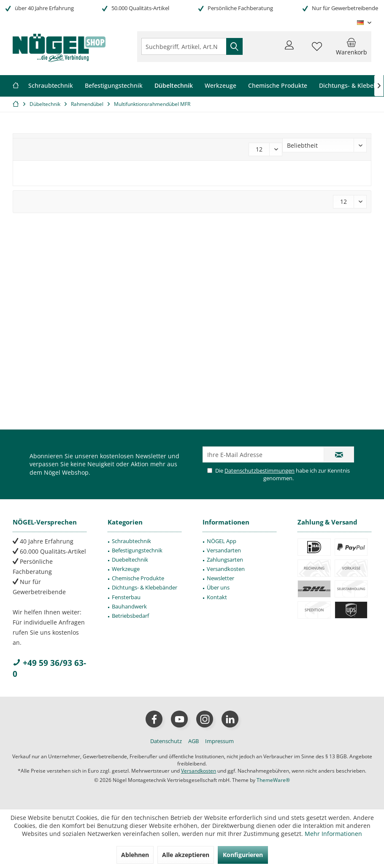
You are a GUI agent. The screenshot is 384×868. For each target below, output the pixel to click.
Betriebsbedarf (130, 616)
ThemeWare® (273, 780)
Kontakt (217, 597)
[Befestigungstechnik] (114, 86)
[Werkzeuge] (220, 86)
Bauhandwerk (129, 606)
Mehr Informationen (333, 834)
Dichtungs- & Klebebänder (145, 587)
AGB (193, 741)
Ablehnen (135, 855)
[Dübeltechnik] (174, 86)
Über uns (218, 587)
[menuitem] (352, 46)
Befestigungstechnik (137, 550)
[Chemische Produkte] (278, 86)
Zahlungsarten (225, 560)
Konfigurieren (243, 855)
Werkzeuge (126, 569)
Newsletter (220, 578)
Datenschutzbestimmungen (260, 471)
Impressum (219, 741)
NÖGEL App (222, 541)
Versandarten (224, 550)
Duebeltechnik (130, 560)
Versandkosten (226, 569)
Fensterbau (126, 597)
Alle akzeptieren (186, 855)
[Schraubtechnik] (51, 86)
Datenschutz (166, 741)
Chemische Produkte (138, 578)
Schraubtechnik (131, 541)
